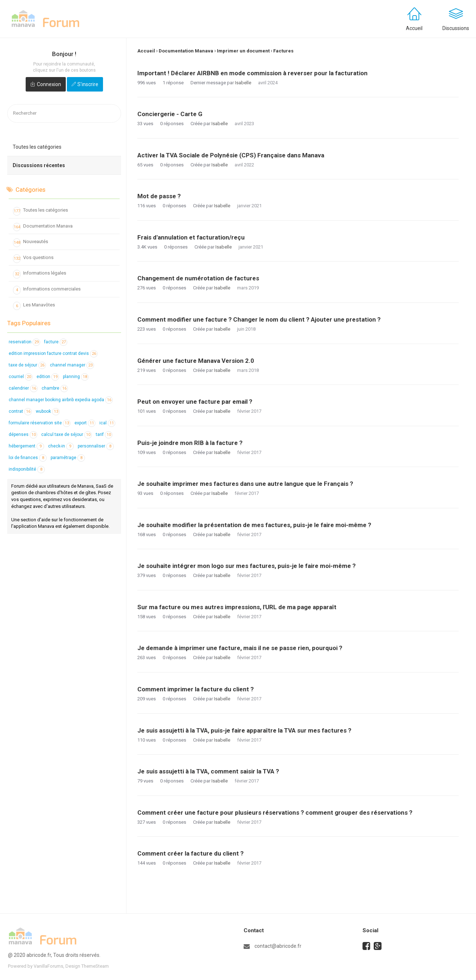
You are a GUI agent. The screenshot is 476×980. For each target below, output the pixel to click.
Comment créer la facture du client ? (190, 853)
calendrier (23, 388)
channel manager (72, 365)
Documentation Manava (43, 227)
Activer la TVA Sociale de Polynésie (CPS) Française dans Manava (231, 155)
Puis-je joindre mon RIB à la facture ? (190, 443)
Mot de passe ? (159, 196)
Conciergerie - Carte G (170, 114)
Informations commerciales (47, 290)
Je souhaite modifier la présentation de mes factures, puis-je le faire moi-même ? (254, 525)
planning (76, 377)
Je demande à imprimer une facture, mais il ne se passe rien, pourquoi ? (240, 648)
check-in (61, 446)
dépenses (23, 434)
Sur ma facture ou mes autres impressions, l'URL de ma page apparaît (237, 607)
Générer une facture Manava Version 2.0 (196, 361)
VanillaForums (48, 966)
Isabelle (243, 83)
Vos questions (33, 259)
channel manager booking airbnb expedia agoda (61, 400)
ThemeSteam (95, 966)
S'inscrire (88, 84)
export (85, 423)
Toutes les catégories (37, 147)
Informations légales (40, 274)
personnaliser (96, 446)
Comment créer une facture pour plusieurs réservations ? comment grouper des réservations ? (275, 813)
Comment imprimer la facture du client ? (196, 689)
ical (107, 423)
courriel (21, 377)
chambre (55, 388)
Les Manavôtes (34, 306)
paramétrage (68, 458)
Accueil (414, 28)
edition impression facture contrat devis (53, 353)
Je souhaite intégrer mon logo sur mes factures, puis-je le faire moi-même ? (246, 566)
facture (56, 342)
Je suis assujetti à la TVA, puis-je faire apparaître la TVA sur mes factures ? (244, 730)
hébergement (26, 446)
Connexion (49, 84)
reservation (24, 342)
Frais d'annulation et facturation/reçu (191, 237)
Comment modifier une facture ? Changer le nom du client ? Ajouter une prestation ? (259, 319)
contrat (20, 411)
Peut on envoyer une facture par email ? (195, 402)
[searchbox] (64, 113)
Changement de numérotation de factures (198, 278)
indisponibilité (27, 469)
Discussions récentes (39, 165)
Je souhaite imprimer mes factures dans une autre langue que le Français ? (245, 484)
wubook (48, 411)
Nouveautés (31, 243)
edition (48, 377)
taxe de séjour (27, 365)
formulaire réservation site (40, 423)
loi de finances (28, 458)
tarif (104, 434)
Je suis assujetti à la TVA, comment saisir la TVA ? (208, 771)
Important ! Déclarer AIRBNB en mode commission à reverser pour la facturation (252, 73)
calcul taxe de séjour (67, 434)
